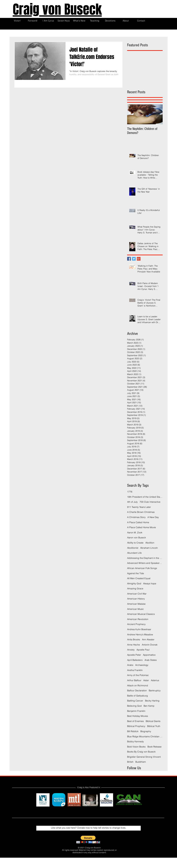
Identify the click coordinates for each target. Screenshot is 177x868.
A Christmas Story (136, 517)
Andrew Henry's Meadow (140, 635)
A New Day (153, 517)
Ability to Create (135, 543)
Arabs (130, 665)
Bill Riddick (133, 731)
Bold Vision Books (136, 747)
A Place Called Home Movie (142, 527)
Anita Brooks (134, 640)
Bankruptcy (155, 690)
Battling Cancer (135, 701)
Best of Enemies (135, 721)
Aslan (146, 680)
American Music (135, 609)
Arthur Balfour (134, 680)
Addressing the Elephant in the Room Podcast (145, 558)
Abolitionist (133, 548)
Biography (146, 731)
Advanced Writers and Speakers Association (145, 563)
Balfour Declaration (137, 690)
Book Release (154, 747)
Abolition (150, 543)
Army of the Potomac (138, 675)
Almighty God (134, 584)
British (130, 762)
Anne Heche (134, 645)
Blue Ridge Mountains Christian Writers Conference (145, 736)
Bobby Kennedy (135, 741)
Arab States (151, 660)
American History (136, 599)
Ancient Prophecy (136, 624)
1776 (130, 492)
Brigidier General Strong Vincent (144, 757)
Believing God (134, 706)
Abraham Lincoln (149, 548)
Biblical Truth (154, 726)
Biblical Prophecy (136, 726)
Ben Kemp (149, 706)
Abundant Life (134, 553)
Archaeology (142, 665)
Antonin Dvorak (150, 645)
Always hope (150, 584)
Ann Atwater (148, 640)
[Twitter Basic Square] (134, 259)
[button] (88, 840)
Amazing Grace (135, 589)
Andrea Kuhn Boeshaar (139, 629)
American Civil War (137, 594)
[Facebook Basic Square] (129, 259)
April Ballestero (135, 660)
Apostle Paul (143, 650)
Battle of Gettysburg (137, 696)
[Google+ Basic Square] (139, 259)
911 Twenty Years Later (139, 507)
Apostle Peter (134, 655)
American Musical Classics (141, 614)
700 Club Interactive (150, 502)
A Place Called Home (138, 522)
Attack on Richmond (138, 685)
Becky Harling (152, 701)
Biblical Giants (153, 721)
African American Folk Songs (142, 568)
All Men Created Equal (139, 578)
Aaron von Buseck (137, 538)
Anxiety (131, 650)
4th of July (132, 502)
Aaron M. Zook (135, 533)
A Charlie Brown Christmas (141, 512)
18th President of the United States (145, 497)
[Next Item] (157, 114)
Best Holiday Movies (138, 716)
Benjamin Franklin (136, 711)
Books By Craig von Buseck (141, 752)
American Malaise (136, 604)
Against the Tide (136, 573)
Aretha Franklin (135, 670)
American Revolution (138, 619)
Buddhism (141, 762)
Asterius (155, 680)
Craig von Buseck (57, 9)
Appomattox (149, 655)
